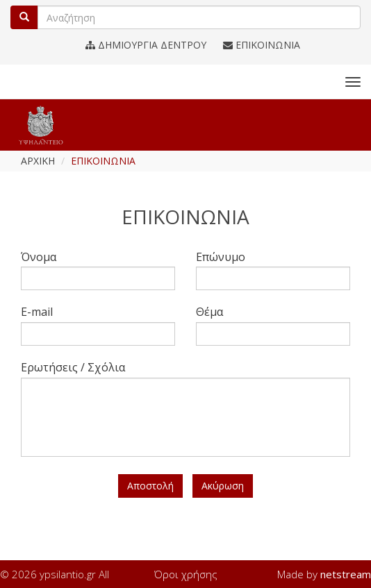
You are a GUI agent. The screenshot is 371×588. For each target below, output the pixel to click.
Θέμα (209, 312)
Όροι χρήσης (186, 574)
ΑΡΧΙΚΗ (38, 161)
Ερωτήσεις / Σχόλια (73, 367)
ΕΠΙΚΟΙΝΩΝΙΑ (262, 45)
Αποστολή (150, 486)
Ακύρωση (223, 486)
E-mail (37, 312)
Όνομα (39, 257)
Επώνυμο (221, 257)
